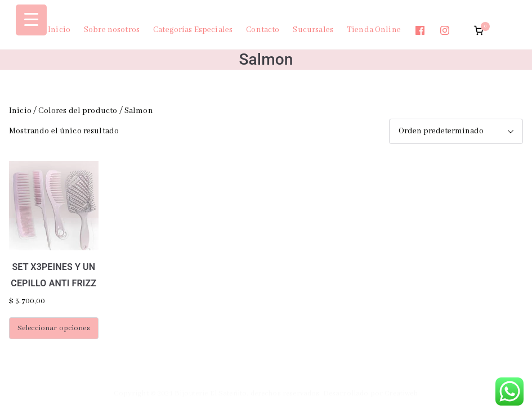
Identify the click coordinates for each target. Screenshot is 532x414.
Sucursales (313, 30)
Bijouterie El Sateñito (211, 393)
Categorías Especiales (193, 30)
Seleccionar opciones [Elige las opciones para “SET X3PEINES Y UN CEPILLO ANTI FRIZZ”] (54, 328)
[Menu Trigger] (31, 20)
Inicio (59, 30)
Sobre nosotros (112, 30)
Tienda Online (374, 30)
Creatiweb (401, 393)
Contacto (263, 30)
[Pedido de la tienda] (456, 131)
